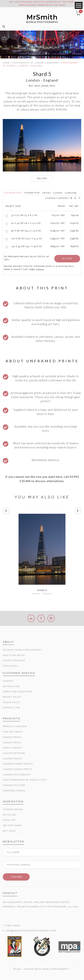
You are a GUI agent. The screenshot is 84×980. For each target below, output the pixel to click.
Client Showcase (14, 661)
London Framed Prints (18, 764)
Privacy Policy (12, 697)
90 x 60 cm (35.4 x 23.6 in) (26, 231)
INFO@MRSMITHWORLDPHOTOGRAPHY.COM (31, 931)
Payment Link (11, 708)
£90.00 (75, 215)
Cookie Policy (12, 702)
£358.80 (74, 231)
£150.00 (74, 223)
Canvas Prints (12, 743)
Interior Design (13, 810)
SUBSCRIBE (16, 877)
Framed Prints (12, 737)
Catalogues (10, 666)
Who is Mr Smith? (14, 655)
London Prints (13, 759)
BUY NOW (67, 259)
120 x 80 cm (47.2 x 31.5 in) (27, 239)
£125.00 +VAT (58, 223)
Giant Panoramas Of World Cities (25, 780)
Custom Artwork (14, 753)
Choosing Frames (14, 791)
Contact (8, 681)
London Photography (17, 775)
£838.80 (74, 246)
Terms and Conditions (17, 692)
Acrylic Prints (12, 748)
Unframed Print (13, 193)
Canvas (46, 193)
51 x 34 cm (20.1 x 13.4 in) (26, 223)
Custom (58, 193)
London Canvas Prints (17, 769)
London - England (42, 594)
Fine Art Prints (13, 732)
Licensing (71, 193)
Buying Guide (11, 686)
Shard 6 (42, 590)
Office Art (10, 815)
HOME (6, 63)
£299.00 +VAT (58, 231)
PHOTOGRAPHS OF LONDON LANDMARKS (36, 63)
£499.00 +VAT (58, 239)
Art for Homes (12, 826)
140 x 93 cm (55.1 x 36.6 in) (27, 246)
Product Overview (15, 726)
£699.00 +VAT (58, 246)
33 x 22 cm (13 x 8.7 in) (24, 215)
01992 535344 (13, 925)
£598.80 (74, 239)
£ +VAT (58, 215)
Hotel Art (9, 820)
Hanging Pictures (14, 785)
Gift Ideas (9, 831)
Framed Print (32, 193)
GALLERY (42, 178)
